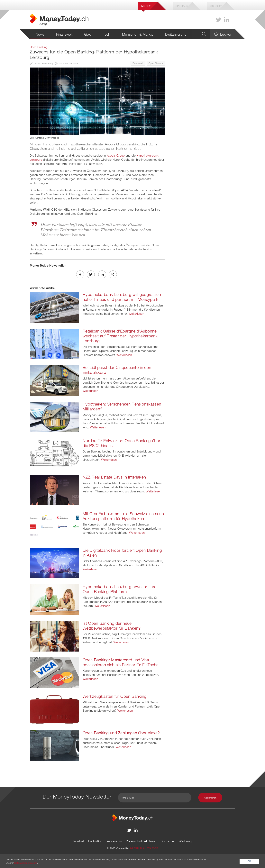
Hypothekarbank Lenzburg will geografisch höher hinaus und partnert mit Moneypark (122, 297)
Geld (88, 34)
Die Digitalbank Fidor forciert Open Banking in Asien (122, 553)
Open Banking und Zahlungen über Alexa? (121, 733)
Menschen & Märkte (138, 34)
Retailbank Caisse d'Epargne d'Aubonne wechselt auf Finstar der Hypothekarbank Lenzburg (120, 336)
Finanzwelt (64, 34)
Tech (107, 34)
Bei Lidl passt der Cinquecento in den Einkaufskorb (117, 370)
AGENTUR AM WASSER (144, 848)
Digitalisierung (176, 34)
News (40, 34)
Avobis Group (116, 155)
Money (146, 6)
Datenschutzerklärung (141, 841)
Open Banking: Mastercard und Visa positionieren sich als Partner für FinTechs (120, 662)
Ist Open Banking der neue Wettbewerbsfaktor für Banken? (112, 626)
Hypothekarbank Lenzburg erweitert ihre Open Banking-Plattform (119, 589)
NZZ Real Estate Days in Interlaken (114, 477)
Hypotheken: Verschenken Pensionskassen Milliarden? (122, 406)
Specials (182, 6)
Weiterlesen (136, 314)
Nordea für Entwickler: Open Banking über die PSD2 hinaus (121, 443)
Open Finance (156, 63)
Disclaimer (168, 841)
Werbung (185, 841)
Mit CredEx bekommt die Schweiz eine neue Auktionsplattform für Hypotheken (123, 516)
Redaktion (95, 841)
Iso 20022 (216, 6)
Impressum (114, 841)
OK (249, 861)
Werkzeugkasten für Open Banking (114, 696)
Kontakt (79, 841)
